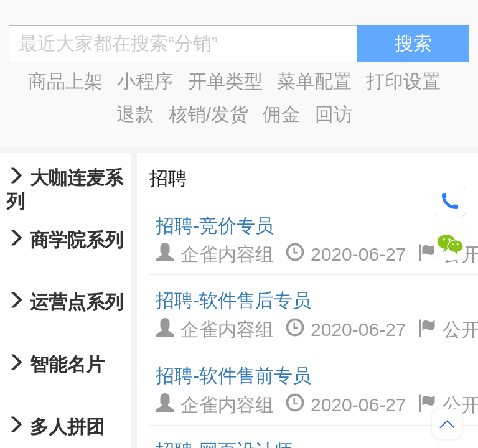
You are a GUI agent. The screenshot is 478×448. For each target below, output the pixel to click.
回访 (334, 114)
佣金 (281, 114)
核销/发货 (209, 114)
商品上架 (65, 81)
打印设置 (403, 81)
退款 (135, 114)
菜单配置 (314, 81)
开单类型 (225, 81)
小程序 (145, 81)
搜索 (413, 43)
